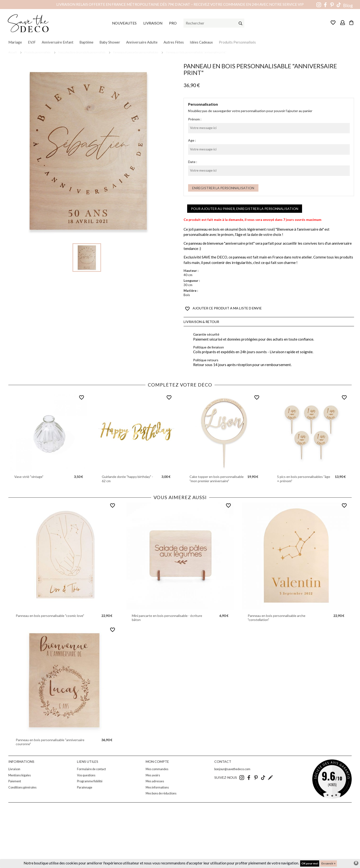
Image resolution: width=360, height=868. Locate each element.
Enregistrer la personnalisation (223, 188)
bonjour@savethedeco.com (232, 769)
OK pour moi (310, 863)
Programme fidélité (90, 781)
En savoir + (329, 863)
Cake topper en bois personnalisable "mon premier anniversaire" (217, 479)
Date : (193, 162)
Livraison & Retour (201, 322)
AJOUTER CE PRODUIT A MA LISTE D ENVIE (223, 309)
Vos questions (86, 775)
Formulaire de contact (91, 769)
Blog (348, 5)
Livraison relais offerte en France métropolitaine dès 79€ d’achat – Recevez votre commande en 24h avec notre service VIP (180, 4)
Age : (192, 140)
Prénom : (195, 119)
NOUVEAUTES (124, 23)
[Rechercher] (214, 23)
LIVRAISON (153, 23)
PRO (173, 23)
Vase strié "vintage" (29, 477)
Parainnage (85, 787)
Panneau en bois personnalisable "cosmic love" (50, 616)
